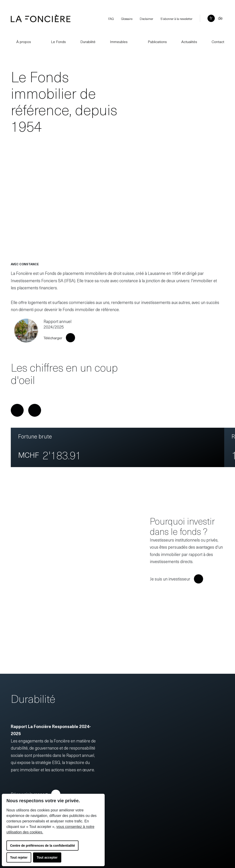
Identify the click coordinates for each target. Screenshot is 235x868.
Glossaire (127, 19)
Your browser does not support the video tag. (117, 202)
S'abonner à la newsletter (177, 19)
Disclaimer (147, 19)
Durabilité (88, 41)
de (220, 18)
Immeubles (119, 41)
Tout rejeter (19, 857)
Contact (218, 41)
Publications (155, 41)
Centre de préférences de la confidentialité (42, 846)
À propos (21, 41)
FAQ (111, 19)
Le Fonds (56, 41)
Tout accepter (47, 857)
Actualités (189, 41)
